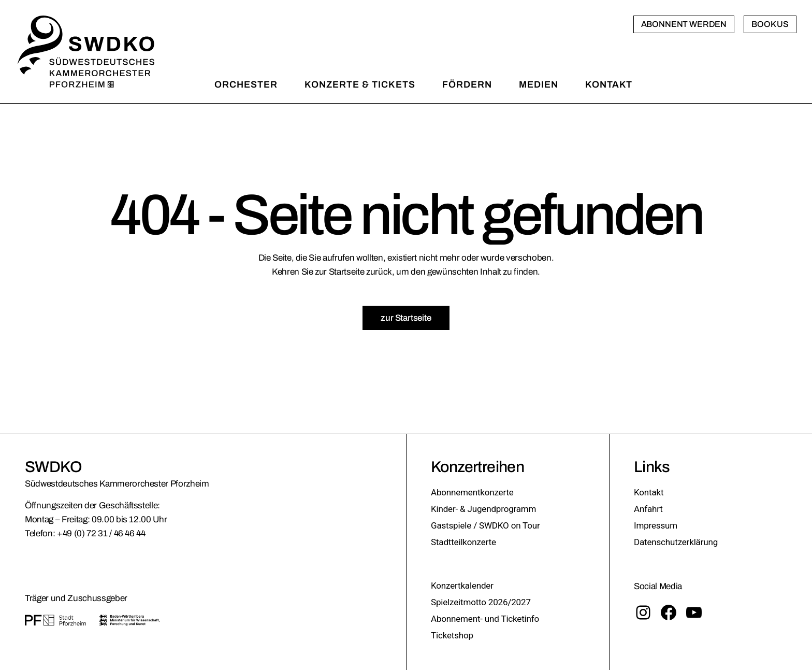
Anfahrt (648, 509)
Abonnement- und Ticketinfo (485, 619)
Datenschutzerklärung (676, 542)
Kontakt (649, 492)
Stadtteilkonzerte (463, 542)
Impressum (656, 525)
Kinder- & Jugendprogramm (483, 509)
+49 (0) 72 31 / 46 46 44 (101, 533)
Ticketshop (452, 635)
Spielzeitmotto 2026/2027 (481, 602)
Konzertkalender (462, 586)
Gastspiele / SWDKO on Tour (485, 525)
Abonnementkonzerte (472, 492)
